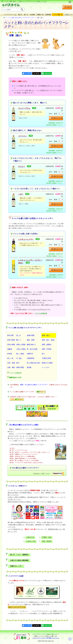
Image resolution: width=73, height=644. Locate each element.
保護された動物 (47, 363)
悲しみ (19, 335)
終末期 (10, 354)
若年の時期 (11, 345)
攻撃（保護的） (47, 345)
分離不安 (30, 354)
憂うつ (19, 340)
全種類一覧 (40, 15)
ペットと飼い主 (58, 15)
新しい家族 (20, 354)
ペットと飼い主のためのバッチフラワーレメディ (21, 18)
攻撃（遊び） (46, 335)
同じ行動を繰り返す (34, 363)
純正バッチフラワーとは (17, 607)
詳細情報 (48, 15)
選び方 (20, 15)
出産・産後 (11, 363)
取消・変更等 (47, 541)
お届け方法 (30, 537)
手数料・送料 (47, 537)
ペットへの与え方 (41, 313)
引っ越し (19, 358)
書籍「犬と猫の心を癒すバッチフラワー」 (35, 385)
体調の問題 (20, 367)
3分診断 (32, 15)
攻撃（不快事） (47, 349)
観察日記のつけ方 (14, 377)
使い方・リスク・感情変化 (19, 555)
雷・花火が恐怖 (32, 349)
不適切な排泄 (46, 358)
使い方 (26, 15)
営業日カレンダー (16, 566)
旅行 (18, 363)
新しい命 (10, 358)
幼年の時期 (11, 340)
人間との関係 (21, 349)
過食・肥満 (31, 340)
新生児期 (10, 335)
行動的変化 (31, 358)
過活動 (29, 367)
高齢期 (10, 349)
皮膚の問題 (31, 335)
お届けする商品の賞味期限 (19, 560)
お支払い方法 (31, 541)
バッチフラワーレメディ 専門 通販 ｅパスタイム (46, 638)
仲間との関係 (21, 345)
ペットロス (46, 367)
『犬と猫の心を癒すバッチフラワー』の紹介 (23, 425)
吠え (43, 354)
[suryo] (61, 114)
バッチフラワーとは (10, 15)
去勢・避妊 (11, 367)
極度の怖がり (31, 345)
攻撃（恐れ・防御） (49, 340)
